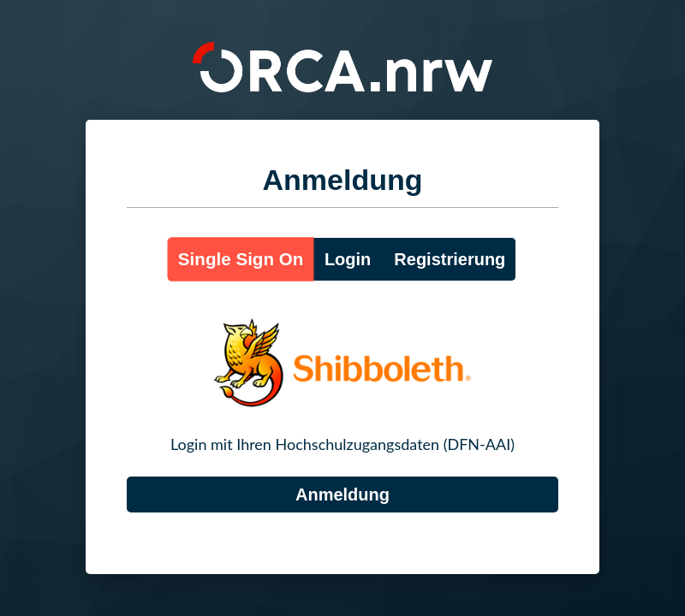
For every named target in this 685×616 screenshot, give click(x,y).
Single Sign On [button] (241, 259)
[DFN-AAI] (342, 495)
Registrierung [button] (450, 259)
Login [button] (348, 259)
